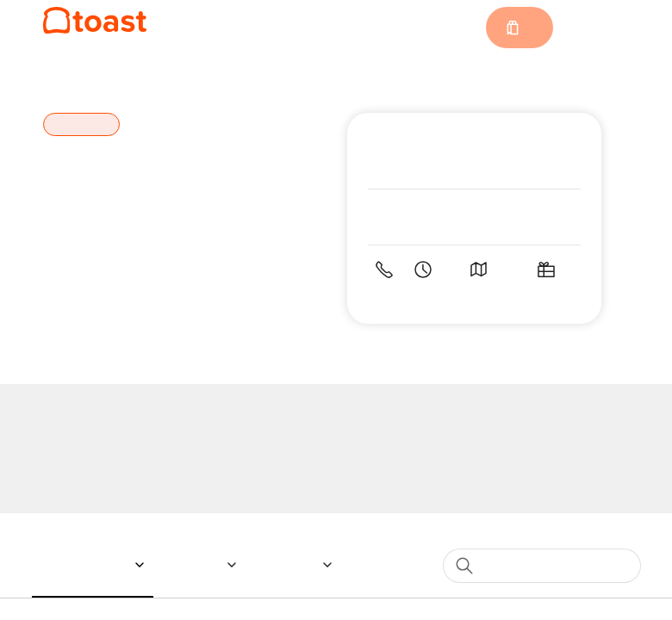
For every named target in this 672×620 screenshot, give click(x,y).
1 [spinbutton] (490, 469)
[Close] (529, 88)
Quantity (171, 469)
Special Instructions (209, 234)
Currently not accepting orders (336, 523)
